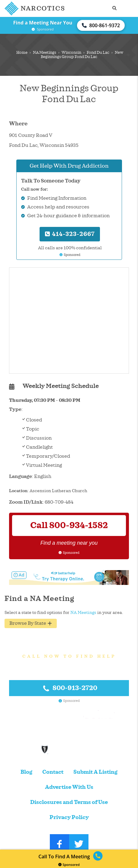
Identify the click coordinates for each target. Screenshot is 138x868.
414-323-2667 (70, 234)
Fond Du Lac (98, 53)
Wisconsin (71, 53)
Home (22, 53)
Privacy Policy (69, 817)
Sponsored (69, 865)
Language (21, 476)
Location (18, 491)
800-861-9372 (101, 25)
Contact (53, 772)
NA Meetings (45, 53)
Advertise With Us (69, 787)
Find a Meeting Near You (43, 23)
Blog (26, 772)
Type (15, 409)
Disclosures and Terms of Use (69, 802)
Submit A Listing (95, 772)
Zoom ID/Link (26, 502)
